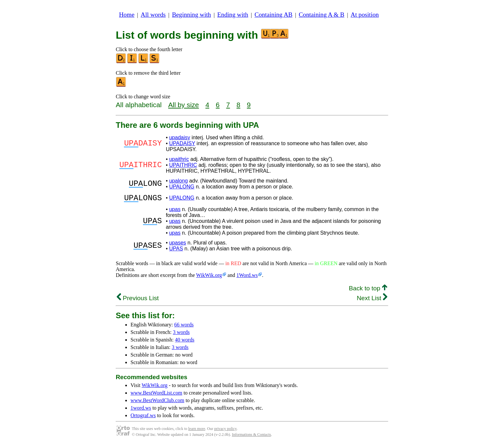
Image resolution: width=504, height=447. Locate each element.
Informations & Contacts (251, 437)
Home (127, 15)
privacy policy (225, 431)
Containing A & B (322, 15)
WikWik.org (209, 277)
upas (175, 211)
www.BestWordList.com (156, 395)
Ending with (233, 15)
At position (365, 15)
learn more (197, 431)
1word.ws (141, 410)
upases (178, 245)
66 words (184, 327)
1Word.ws (247, 277)
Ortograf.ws (143, 417)
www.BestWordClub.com (157, 402)
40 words (185, 342)
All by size (184, 105)
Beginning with (192, 15)
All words (153, 15)
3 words (181, 334)
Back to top (368, 290)
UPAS (176, 251)
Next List (372, 300)
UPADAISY (182, 143)
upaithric (179, 159)
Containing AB (273, 15)
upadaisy (180, 137)
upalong (179, 181)
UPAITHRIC (183, 165)
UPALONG (182, 187)
